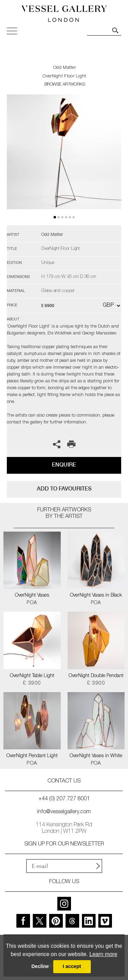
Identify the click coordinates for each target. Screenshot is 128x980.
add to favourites (64, 489)
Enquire (64, 465)
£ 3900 (32, 684)
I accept (72, 966)
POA (32, 603)
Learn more (103, 954)
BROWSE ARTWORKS (65, 85)
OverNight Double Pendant (96, 676)
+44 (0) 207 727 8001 (64, 799)
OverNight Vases (32, 596)
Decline (40, 966)
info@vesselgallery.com (64, 812)
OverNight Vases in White (96, 756)
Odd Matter (65, 68)
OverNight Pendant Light (32, 756)
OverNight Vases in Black (96, 596)
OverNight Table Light (32, 676)
